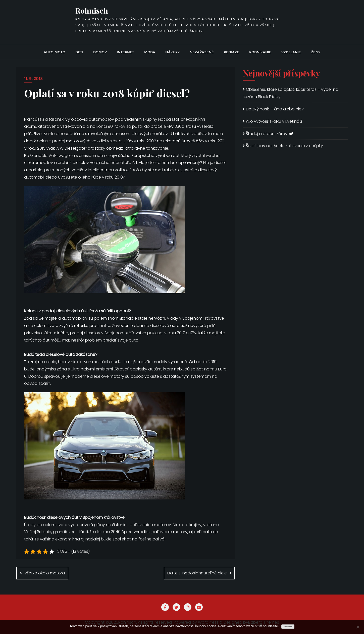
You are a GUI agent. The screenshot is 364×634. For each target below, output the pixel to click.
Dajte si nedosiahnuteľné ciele (197, 573)
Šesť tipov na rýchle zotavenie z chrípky (285, 146)
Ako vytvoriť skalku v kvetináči (274, 121)
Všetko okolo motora (45, 573)
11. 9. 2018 (33, 79)
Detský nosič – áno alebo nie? (275, 109)
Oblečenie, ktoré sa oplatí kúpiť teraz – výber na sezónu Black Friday (291, 93)
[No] (358, 627)
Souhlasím (288, 627)
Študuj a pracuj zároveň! (270, 134)
